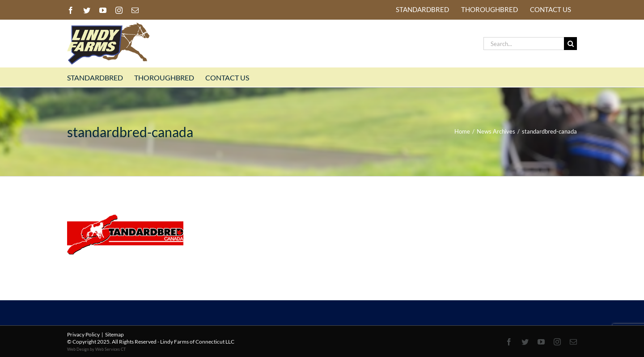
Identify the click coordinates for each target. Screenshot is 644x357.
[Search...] (524, 44)
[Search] (570, 44)
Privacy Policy (83, 334)
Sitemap (114, 334)
